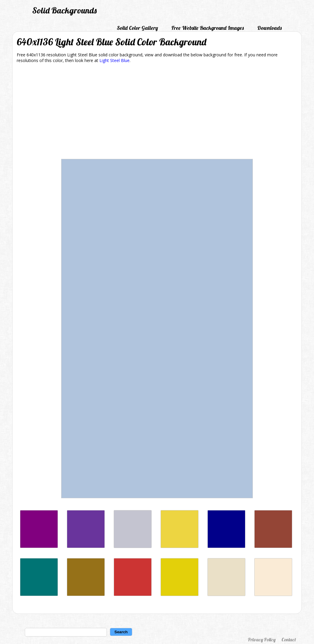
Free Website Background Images (208, 28)
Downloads (270, 28)
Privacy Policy (262, 640)
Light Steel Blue (114, 60)
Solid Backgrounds (64, 10)
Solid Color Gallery (137, 28)
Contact (289, 640)
